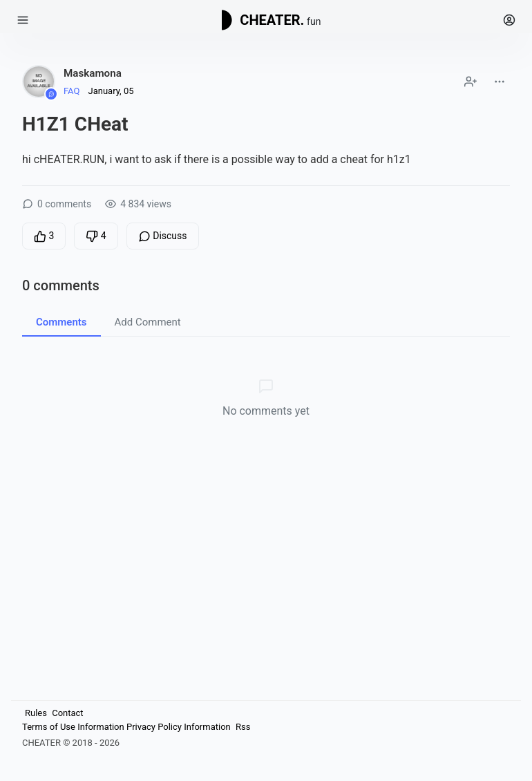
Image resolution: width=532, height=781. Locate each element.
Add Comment (148, 322)
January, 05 (111, 91)
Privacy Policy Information (179, 727)
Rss (243, 727)
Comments (61, 322)
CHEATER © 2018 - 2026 (71, 743)
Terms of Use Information (73, 727)
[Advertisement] (265, 558)
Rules (36, 713)
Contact (67, 713)
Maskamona (93, 73)
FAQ (72, 91)
